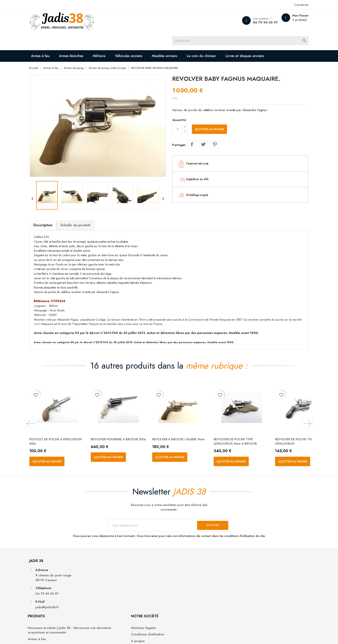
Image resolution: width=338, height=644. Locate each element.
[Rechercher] (173, 20)
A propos (179, 590)
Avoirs (238, 590)
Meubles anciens (185, 37)
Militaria (120, 37)
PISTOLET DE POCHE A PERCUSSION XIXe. (68, 428)
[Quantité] (177, 123)
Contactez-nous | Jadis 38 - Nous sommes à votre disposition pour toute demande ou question (196, 601)
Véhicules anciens (149, 37)
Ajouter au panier (209, 123)
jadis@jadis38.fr (67, 614)
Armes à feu (61, 37)
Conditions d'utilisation (189, 583)
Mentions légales (185, 577)
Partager (192, 137)
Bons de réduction (247, 603)
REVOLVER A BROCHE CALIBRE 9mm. (197, 428)
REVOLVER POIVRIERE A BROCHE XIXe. (137, 428)
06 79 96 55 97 (243, 22)
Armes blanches (92, 37)
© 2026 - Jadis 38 (62, 635)
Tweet (203, 137)
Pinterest (215, 137)
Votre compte (247, 565)
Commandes (243, 583)
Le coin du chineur (222, 37)
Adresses (240, 596)
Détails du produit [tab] (95, 207)
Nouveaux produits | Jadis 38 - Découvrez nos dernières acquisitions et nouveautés (133, 581)
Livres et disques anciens (75, 49)
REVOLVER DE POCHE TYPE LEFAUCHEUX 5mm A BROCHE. (258, 428)
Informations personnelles (253, 577)
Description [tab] (63, 207)
